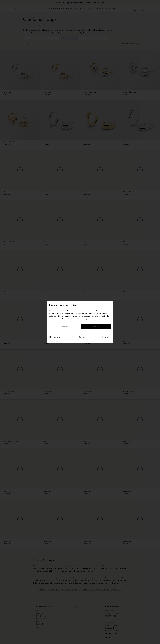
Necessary (56, 337)
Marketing (107, 337)
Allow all (96, 327)
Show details (64, 327)
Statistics (82, 337)
